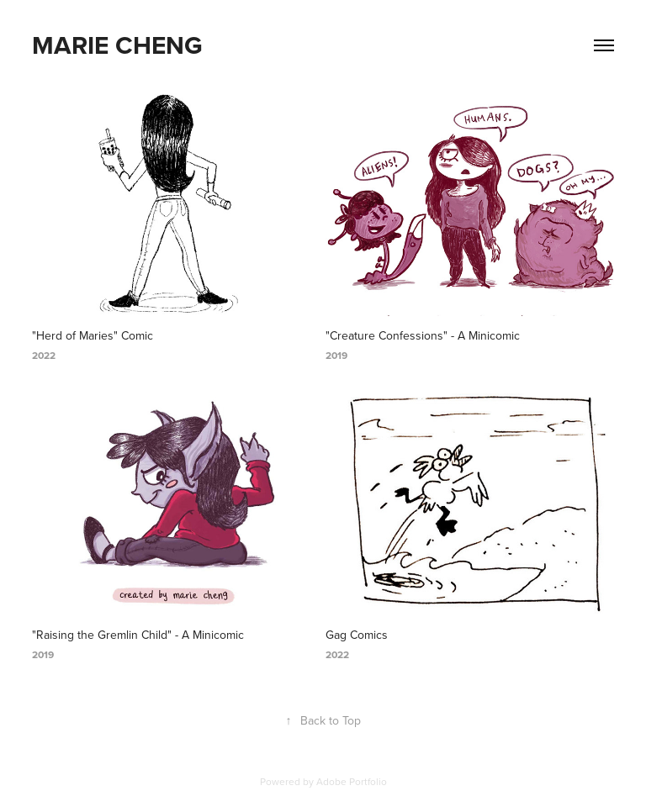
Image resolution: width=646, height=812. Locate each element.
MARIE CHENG (117, 45)
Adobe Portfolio (352, 781)
